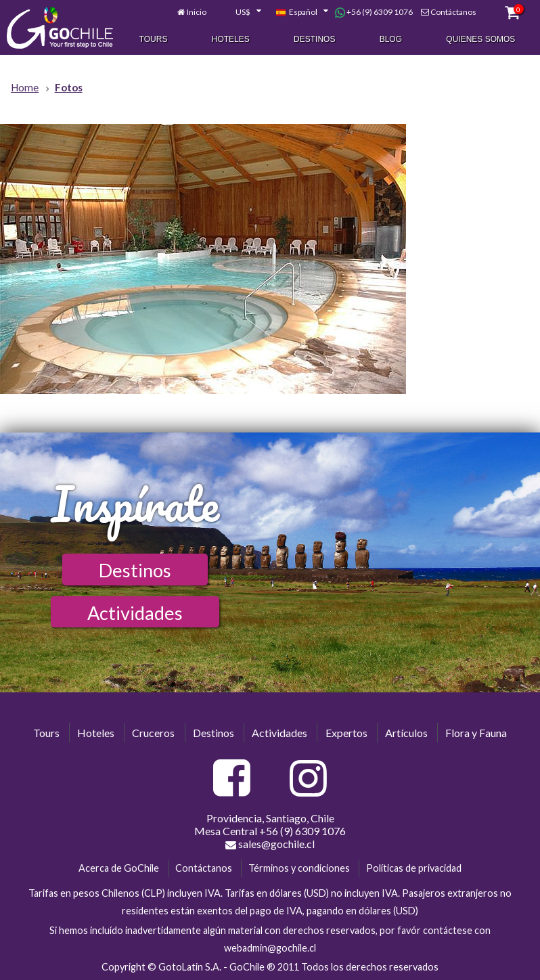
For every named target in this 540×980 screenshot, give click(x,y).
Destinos (314, 39)
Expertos (346, 733)
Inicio (197, 12)
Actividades (135, 613)
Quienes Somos (480, 39)
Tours (154, 39)
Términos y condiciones (299, 868)
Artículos (406, 733)
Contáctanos (453, 12)
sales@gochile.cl (270, 844)
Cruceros (153, 733)
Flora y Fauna (476, 733)
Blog (391, 39)
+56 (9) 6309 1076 (374, 12)
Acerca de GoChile (119, 868)
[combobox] (241, 12)
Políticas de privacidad (414, 868)
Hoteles (231, 39)
